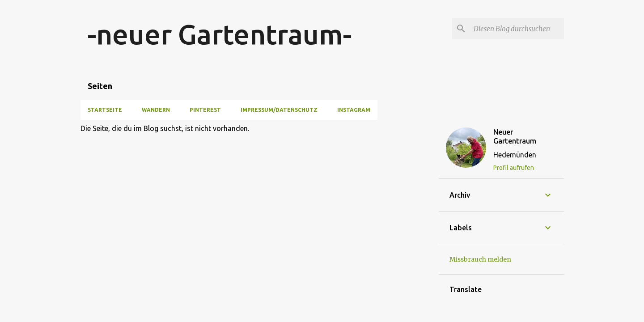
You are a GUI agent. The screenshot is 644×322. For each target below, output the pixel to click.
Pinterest (205, 110)
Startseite (105, 110)
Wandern (156, 110)
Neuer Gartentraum (515, 136)
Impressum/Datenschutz (279, 110)
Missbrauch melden (480, 259)
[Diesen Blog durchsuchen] (517, 29)
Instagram (354, 110)
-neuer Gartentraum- (220, 34)
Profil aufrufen (514, 168)
